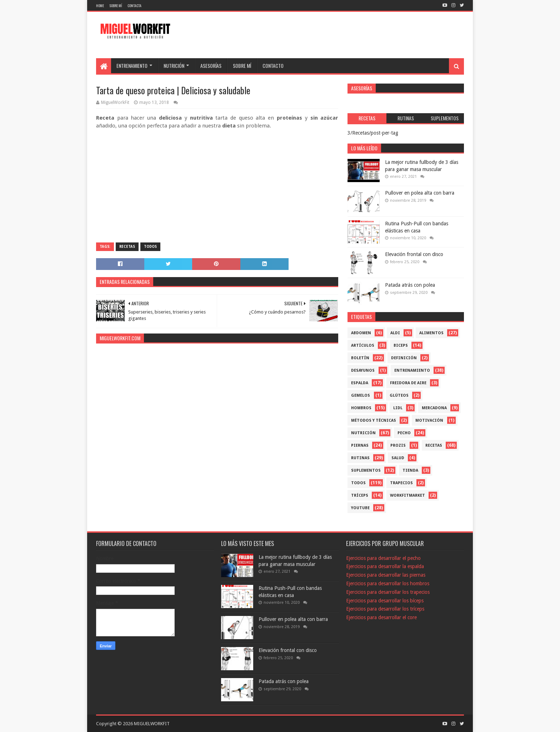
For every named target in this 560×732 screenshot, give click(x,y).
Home (100, 6)
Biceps (401, 345)
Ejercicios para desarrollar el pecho (383, 558)
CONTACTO (273, 66)
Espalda (360, 383)
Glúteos (399, 395)
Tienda (410, 470)
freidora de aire (408, 383)
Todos (150, 247)
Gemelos (361, 395)
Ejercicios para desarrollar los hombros (388, 583)
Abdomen (361, 333)
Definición (404, 358)
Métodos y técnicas (374, 420)
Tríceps (360, 495)
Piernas (360, 445)
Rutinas (360, 458)
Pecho (404, 433)
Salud (398, 458)
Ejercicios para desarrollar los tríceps (385, 609)
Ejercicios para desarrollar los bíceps (385, 601)
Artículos (363, 345)
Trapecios (401, 483)
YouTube (360, 508)
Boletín (360, 358)
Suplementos (366, 470)
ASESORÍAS (211, 66)
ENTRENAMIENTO (132, 66)
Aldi (395, 333)
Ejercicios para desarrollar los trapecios (388, 592)
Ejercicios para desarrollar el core (381, 617)
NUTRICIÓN (174, 66)
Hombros (361, 408)
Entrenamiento (412, 370)
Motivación (429, 420)
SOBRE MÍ (242, 66)
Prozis (398, 445)
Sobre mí (116, 6)
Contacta (134, 6)
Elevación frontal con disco (414, 254)
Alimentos (431, 333)
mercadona (434, 408)
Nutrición (363, 433)
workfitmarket (407, 495)
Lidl (398, 408)
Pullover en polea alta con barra (420, 193)
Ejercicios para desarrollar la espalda (385, 566)
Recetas (127, 247)
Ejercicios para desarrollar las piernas (386, 575)
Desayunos (363, 370)
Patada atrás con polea (410, 285)
